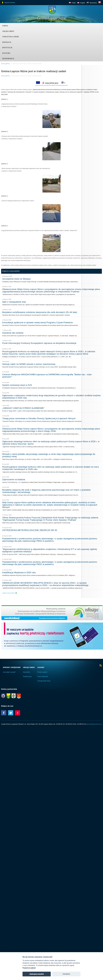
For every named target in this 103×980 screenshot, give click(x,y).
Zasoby (41, 667)
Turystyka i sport (11, 37)
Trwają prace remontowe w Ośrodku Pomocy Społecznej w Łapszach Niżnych (39, 419)
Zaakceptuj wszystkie (37, 974)
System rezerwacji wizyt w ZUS (17, 385)
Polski (74, 3)
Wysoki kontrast (10, 3)
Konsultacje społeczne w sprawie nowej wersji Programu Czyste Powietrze (38, 323)
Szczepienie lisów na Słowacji (16, 279)
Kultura (6, 53)
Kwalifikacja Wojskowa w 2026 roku (19, 573)
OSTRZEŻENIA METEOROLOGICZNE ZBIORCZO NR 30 (30, 530)
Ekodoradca (8, 59)
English (83, 3)
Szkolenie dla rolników (13, 333)
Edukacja (7, 42)
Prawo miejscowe (43, 677)
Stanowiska (26, 672)
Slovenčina (93, 3)
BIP (100, 3)
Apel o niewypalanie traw (14, 302)
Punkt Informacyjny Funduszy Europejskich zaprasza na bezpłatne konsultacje (39, 343)
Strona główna (5, 64)
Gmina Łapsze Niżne (51, 18)
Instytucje (7, 48)
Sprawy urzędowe (12, 667)
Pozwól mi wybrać (29, 968)
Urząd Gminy (8, 31)
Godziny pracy (27, 677)
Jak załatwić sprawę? (9, 672)
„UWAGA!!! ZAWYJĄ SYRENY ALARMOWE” (23, 408)
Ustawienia (66, 974)
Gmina (5, 26)
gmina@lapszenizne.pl (94, 724)
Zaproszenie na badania (14, 480)
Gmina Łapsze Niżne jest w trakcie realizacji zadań (26, 64)
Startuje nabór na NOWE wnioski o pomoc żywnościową (29, 364)
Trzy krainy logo (96, 11)
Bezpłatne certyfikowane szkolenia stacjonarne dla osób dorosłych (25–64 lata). (40, 312)
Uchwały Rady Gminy (44, 681)
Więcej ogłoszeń (8, 593)
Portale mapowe (42, 672)
